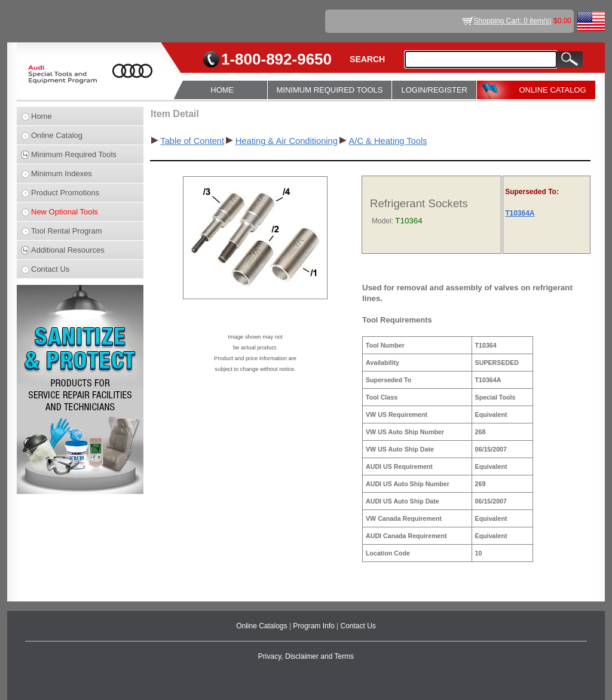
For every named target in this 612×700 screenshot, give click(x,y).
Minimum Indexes (62, 174)
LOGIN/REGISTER (434, 90)
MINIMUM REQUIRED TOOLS (330, 90)
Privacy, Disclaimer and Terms (306, 656)
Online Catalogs (263, 626)
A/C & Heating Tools (388, 141)
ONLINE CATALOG (552, 90)
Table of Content (192, 141)
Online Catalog (57, 135)
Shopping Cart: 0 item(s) (513, 21)
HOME (222, 90)
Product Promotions (65, 193)
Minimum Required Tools (74, 154)
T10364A (520, 213)
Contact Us (50, 269)
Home (42, 116)
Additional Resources (68, 250)
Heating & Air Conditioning (287, 141)
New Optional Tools (65, 212)
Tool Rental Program (67, 231)
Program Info (315, 626)
